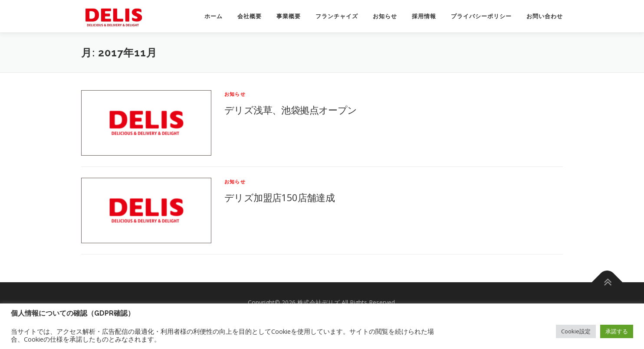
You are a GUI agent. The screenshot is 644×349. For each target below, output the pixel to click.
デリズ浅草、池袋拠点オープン (291, 110)
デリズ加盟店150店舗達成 (279, 197)
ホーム (214, 16)
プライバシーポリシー (481, 16)
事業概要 (289, 16)
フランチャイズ (337, 16)
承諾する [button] (617, 331)
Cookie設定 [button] (576, 331)
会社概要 (250, 16)
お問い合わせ (545, 16)
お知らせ (385, 16)
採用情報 (424, 16)
